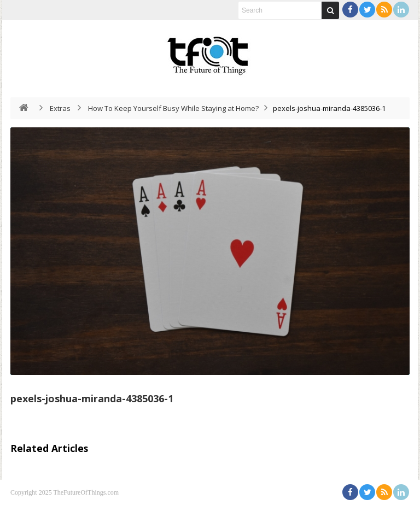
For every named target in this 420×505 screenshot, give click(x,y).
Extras (60, 108)
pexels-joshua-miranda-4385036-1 (92, 398)
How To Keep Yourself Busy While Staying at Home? (173, 108)
